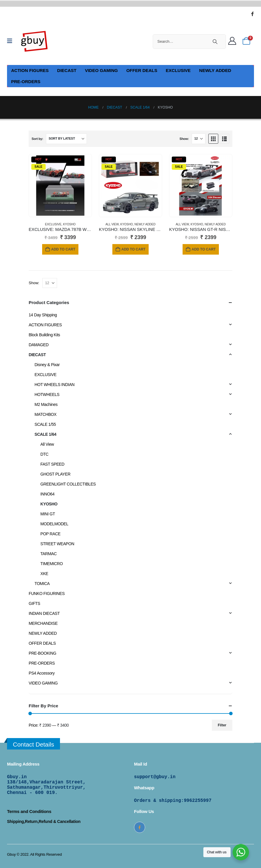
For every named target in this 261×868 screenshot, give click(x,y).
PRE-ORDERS (26, 82)
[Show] (199, 139)
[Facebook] (252, 14)
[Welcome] (234, 41)
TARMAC (49, 554)
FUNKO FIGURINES (47, 593)
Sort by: (37, 139)
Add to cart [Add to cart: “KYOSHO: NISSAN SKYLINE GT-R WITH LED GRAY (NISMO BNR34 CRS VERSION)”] (133, 249)
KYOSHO (69, 224)
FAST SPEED (52, 464)
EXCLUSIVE (178, 70)
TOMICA (42, 584)
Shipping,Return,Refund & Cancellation (44, 821)
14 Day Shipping (43, 315)
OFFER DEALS (142, 70)
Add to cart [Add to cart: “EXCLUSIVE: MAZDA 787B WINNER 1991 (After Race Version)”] (63, 249)
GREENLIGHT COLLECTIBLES (68, 484)
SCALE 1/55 (45, 424)
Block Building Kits (44, 335)
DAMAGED (39, 345)
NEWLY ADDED (215, 70)
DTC (44, 454)
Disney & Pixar (47, 365)
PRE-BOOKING (42, 653)
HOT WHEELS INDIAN (55, 385)
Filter (222, 725)
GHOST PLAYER (55, 474)
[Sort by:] (66, 139)
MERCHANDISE (43, 623)
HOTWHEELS (47, 394)
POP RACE (50, 534)
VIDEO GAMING (101, 70)
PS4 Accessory (42, 673)
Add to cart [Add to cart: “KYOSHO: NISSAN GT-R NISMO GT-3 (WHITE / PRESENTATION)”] (204, 249)
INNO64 (47, 494)
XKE (44, 574)
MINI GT (48, 514)
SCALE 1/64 (45, 434)
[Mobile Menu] (12, 41)
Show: (184, 139)
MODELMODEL (54, 524)
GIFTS (34, 603)
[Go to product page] (60, 186)
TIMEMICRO (51, 564)
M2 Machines (46, 404)
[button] (213, 139)
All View (112, 224)
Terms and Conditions (29, 811)
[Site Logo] (35, 41)
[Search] (215, 42)
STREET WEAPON (57, 544)
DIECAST (67, 70)
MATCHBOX (45, 414)
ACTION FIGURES (30, 70)
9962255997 (198, 801)
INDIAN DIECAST (44, 613)
